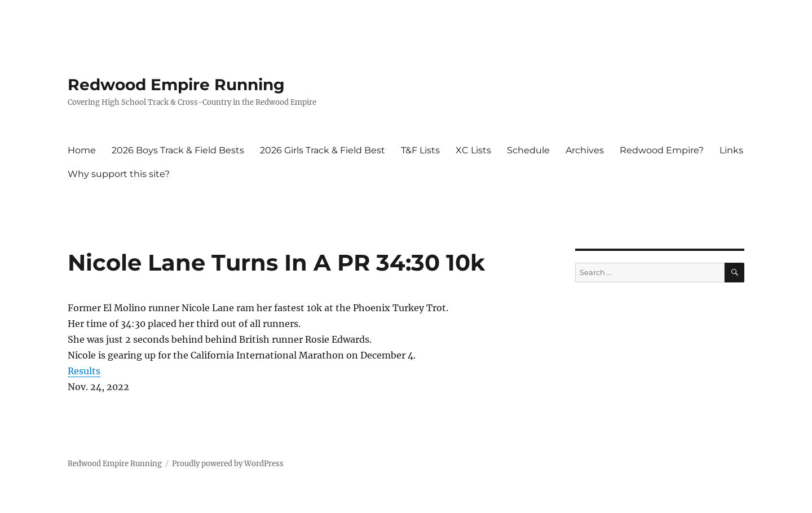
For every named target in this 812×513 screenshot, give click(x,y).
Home (82, 150)
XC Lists (473, 150)
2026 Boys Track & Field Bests (178, 150)
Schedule (528, 150)
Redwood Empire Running (176, 85)
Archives (585, 150)
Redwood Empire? (662, 150)
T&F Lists (420, 150)
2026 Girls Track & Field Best (323, 150)
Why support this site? (119, 174)
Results (84, 371)
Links (731, 150)
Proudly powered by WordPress (228, 464)
